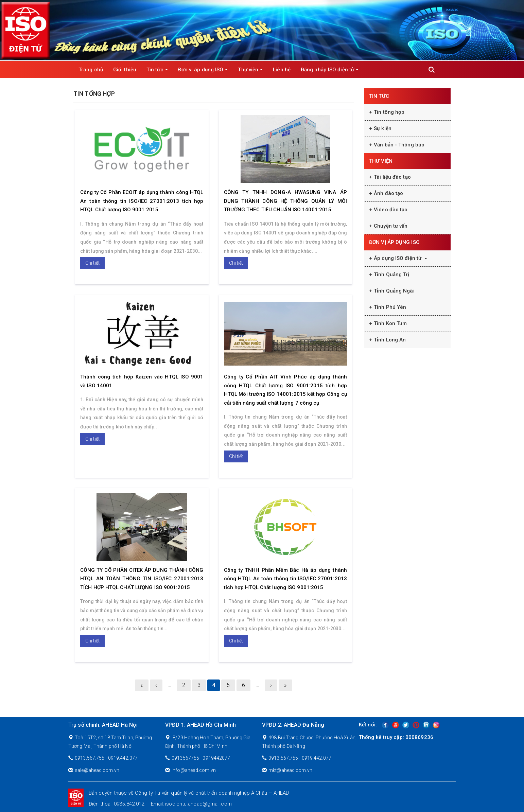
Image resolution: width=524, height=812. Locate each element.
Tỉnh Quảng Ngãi (394, 291)
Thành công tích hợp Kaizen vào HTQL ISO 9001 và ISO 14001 (142, 381)
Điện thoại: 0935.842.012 (116, 804)
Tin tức (157, 70)
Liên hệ (282, 70)
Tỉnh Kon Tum (390, 323)
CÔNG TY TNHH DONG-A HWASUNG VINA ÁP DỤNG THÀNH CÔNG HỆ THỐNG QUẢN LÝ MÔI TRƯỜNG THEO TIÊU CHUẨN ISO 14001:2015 (286, 201)
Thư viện (250, 70)
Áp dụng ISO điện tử (400, 258)
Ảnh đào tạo (388, 193)
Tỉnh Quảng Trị (391, 275)
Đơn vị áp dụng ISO (203, 70)
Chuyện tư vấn (391, 226)
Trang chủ (91, 70)
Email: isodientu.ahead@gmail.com (191, 804)
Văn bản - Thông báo (399, 145)
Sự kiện (383, 128)
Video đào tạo (391, 210)
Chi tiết (92, 263)
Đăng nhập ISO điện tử (330, 70)
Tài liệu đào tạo (392, 177)
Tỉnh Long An (390, 340)
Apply (432, 70)
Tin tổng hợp (389, 112)
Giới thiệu (125, 70)
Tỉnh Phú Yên (390, 307)
